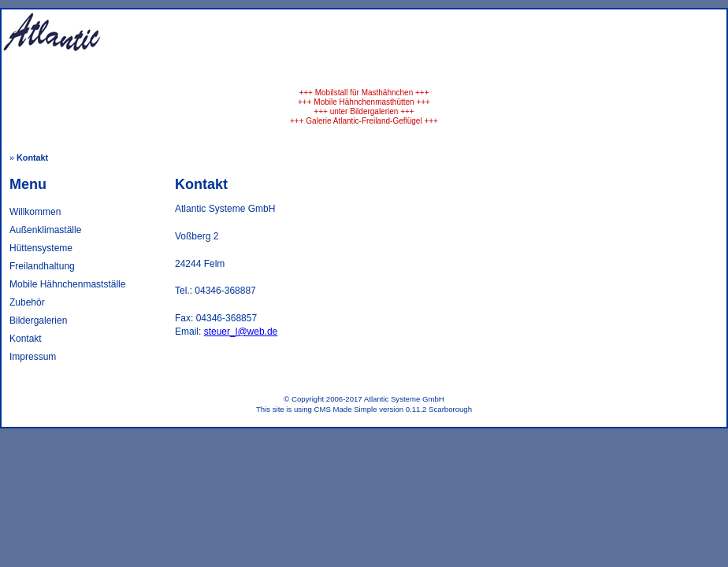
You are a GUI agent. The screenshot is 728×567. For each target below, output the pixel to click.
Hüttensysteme (41, 248)
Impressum (33, 357)
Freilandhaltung (42, 266)
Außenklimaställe (45, 230)
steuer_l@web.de (241, 332)
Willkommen (35, 212)
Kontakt (26, 339)
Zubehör (27, 302)
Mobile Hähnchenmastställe (67, 284)
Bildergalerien (38, 321)
